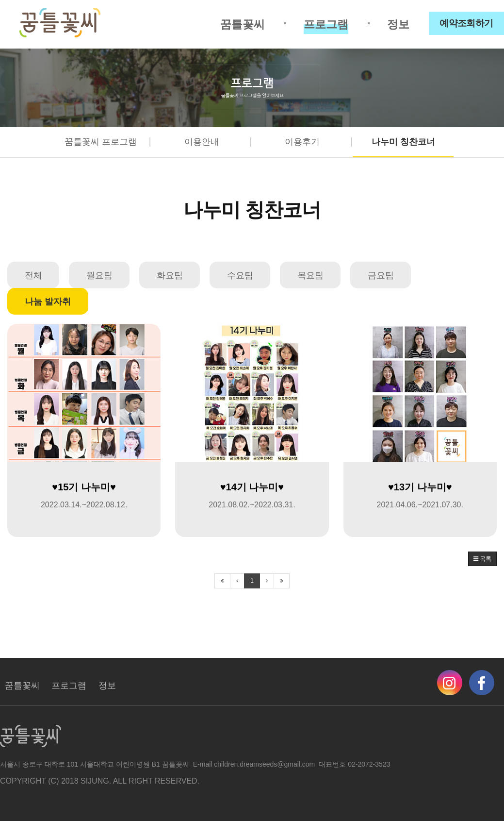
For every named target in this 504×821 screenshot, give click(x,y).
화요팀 (170, 275)
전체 (33, 275)
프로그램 (326, 24)
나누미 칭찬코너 (403, 142)
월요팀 (99, 275)
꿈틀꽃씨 (243, 24)
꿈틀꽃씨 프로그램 (101, 142)
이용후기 (302, 142)
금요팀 (381, 275)
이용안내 (202, 142)
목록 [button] (482, 559)
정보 (398, 24)
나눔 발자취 (48, 302)
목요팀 (310, 275)
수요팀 (240, 275)
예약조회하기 (466, 23)
